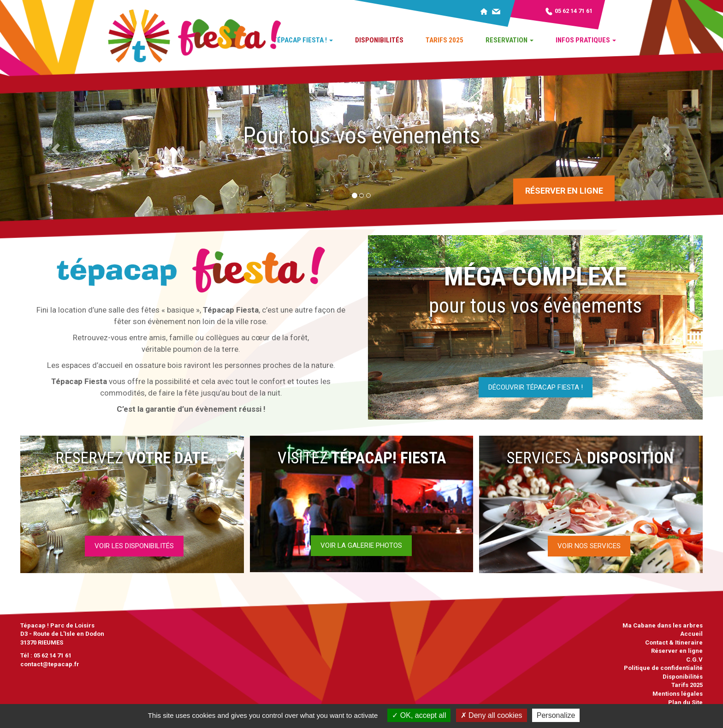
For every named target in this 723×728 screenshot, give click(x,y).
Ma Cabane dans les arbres (663, 625)
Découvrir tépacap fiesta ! (536, 387)
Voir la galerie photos (361, 545)
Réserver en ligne (564, 191)
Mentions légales (678, 694)
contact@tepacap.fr (50, 664)
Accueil (691, 634)
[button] (54, 146)
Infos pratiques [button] (586, 40)
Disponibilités (379, 40)
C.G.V (694, 660)
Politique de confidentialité (663, 668)
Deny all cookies (492, 715)
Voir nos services (589, 546)
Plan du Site (685, 702)
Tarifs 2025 (444, 40)
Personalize (556, 715)
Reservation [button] (510, 40)
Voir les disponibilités (134, 546)
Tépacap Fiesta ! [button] (303, 40)
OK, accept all (419, 715)
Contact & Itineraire (674, 642)
